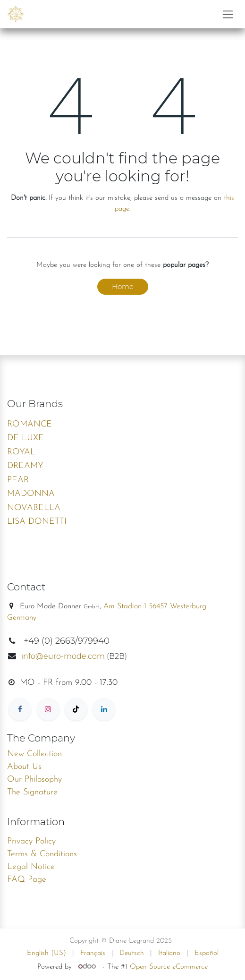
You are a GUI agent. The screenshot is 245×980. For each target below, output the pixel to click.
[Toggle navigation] (228, 14)
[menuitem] (46, 954)
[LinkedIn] (104, 709)
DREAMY (25, 466)
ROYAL (21, 452)
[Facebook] (20, 709)
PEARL (21, 480)
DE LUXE (25, 438)
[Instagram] (48, 709)
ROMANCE (30, 424)
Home (123, 286)
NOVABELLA (34, 508)
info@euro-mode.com (63, 656)
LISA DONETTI (37, 522)
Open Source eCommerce (169, 967)
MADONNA (31, 494)
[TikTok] (76, 709)
